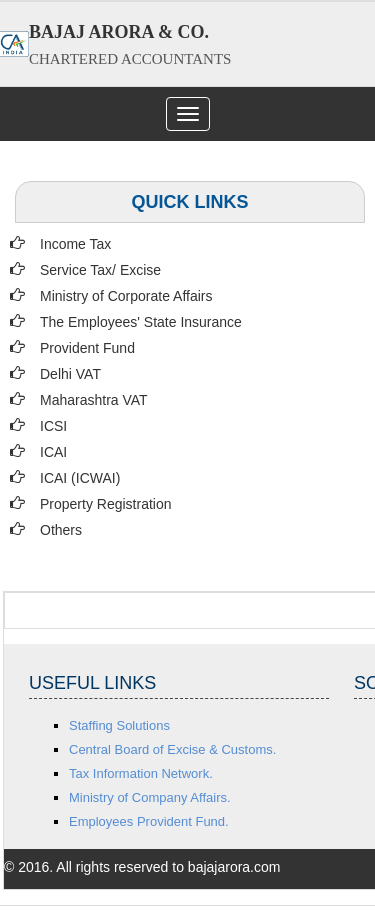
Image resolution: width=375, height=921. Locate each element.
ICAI (53, 452)
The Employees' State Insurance (141, 322)
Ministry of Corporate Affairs (126, 296)
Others (61, 530)
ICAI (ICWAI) (80, 478)
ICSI (53, 426)
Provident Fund (87, 348)
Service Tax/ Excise (100, 270)
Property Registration (106, 504)
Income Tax (75, 244)
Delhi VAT (70, 374)
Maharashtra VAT (94, 400)
